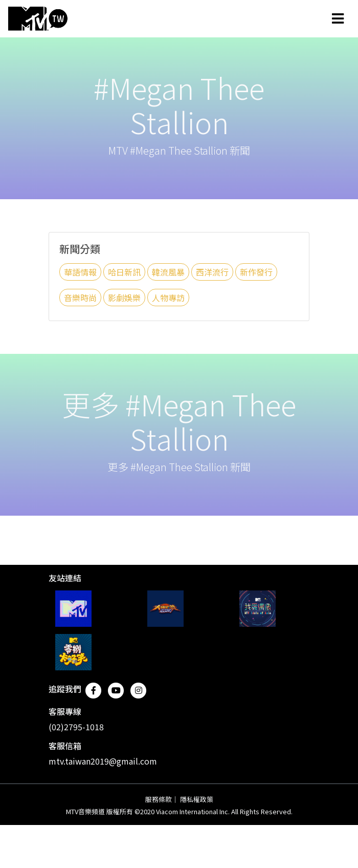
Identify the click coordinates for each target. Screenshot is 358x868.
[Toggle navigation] (338, 18)
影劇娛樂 (124, 298)
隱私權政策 (197, 799)
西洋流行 (212, 272)
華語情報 (80, 272)
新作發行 (256, 272)
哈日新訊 (124, 272)
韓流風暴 (168, 272)
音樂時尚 (80, 298)
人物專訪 (168, 298)
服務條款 (159, 799)
